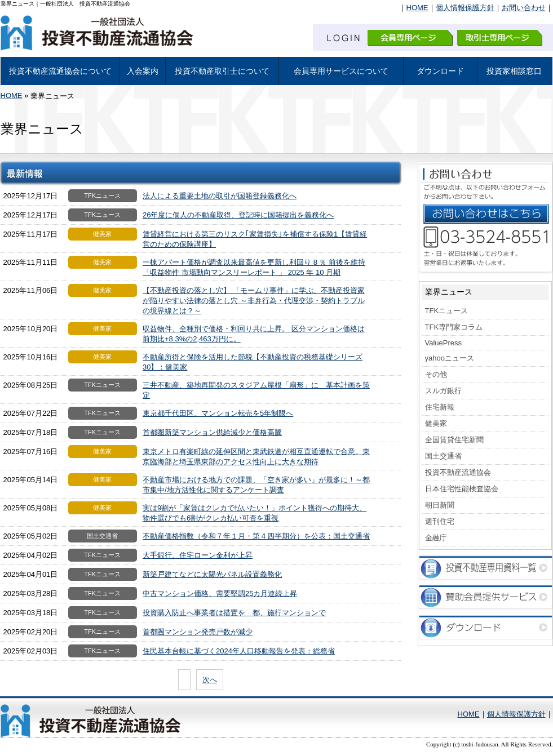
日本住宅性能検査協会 (462, 489)
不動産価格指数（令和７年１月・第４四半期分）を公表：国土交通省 (256, 536)
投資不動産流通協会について (60, 71)
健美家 (436, 423)
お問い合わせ (524, 8)
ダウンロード (440, 71)
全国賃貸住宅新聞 (454, 440)
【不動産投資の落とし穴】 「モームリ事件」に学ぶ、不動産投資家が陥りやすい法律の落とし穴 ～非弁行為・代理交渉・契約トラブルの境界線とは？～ (254, 301)
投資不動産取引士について (222, 71)
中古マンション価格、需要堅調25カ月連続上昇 (220, 593)
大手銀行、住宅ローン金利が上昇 (198, 555)
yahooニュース (450, 358)
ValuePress (444, 343)
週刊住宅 (440, 521)
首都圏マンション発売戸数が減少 (198, 632)
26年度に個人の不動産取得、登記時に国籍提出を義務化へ (238, 215)
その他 (436, 374)
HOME (417, 8)
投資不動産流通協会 (458, 472)
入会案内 (143, 71)
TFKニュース (447, 311)
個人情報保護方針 (465, 8)
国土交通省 (443, 456)
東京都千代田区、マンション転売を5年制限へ (218, 413)
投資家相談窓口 (514, 71)
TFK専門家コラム (454, 327)
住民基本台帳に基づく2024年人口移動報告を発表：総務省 (239, 651)
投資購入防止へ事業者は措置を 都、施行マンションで (234, 613)
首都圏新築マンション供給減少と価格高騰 (212, 432)
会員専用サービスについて (341, 71)
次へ (210, 680)
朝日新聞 (440, 505)
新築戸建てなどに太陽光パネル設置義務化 (212, 574)
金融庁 (436, 538)
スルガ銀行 (443, 391)
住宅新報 (440, 407)
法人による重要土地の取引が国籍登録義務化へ (220, 196)
